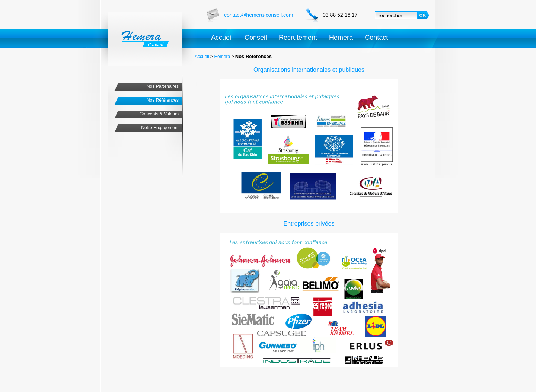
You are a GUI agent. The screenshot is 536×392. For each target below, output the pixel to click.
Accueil (222, 38)
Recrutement (298, 38)
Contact (376, 38)
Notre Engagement (160, 128)
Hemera (341, 38)
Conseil (256, 38)
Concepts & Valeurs (159, 114)
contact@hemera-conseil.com (259, 15)
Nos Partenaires (163, 86)
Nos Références (163, 100)
